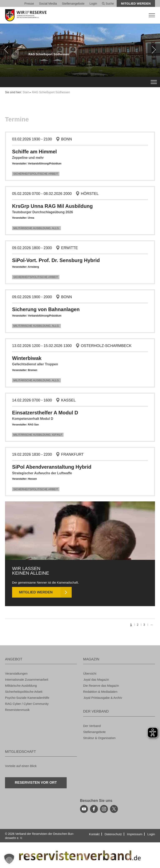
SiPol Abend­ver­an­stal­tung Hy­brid (52, 467)
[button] (9, 859)
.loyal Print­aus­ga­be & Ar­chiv (103, 698)
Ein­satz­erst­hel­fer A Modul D (45, 413)
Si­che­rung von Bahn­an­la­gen (46, 309)
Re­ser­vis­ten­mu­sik (17, 710)
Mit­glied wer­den (136, 3)
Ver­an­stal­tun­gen (16, 673)
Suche (108, 4)
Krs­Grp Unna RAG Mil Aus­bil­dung (52, 206)
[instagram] (104, 809)
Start (26, 92)
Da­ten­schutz (113, 834)
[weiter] (154, 50)
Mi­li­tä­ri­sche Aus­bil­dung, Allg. (36, 228)
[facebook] (94, 809)
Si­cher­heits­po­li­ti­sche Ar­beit (36, 174)
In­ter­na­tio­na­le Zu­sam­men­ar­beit (27, 679)
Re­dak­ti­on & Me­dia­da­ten (100, 692)
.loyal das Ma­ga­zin (96, 679)
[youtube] (84, 809)
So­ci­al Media (48, 3)
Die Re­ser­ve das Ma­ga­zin (101, 686)
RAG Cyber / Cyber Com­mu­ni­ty (27, 704)
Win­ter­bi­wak (27, 358)
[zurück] (6, 50)
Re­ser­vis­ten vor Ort (36, 783)
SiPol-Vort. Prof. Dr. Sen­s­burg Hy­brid (56, 260)
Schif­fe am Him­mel (34, 152)
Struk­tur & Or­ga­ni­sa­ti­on (99, 738)
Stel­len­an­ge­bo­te (73, 3)
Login (93, 3)
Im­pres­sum (135, 834)
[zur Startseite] (80, 15)
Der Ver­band (92, 726)
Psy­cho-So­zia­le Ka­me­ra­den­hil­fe (27, 698)
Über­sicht (90, 673)
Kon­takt (94, 834)
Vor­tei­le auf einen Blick (21, 766)
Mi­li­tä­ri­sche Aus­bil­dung (21, 686)
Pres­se (29, 3)
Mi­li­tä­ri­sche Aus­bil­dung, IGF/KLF (38, 435)
